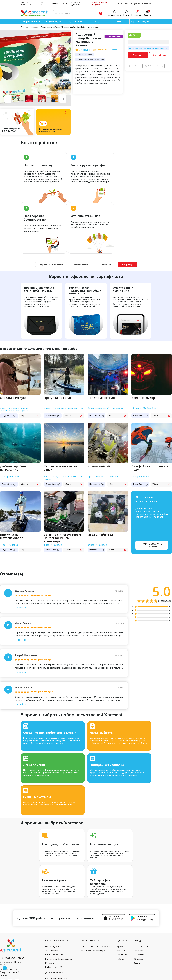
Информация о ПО (54, 967)
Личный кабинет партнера (93, 951)
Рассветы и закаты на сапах (60, 468)
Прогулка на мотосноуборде (12, 536)
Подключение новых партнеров (95, 947)
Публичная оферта (54, 955)
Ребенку (121, 959)
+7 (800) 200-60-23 (141, 4)
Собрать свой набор (154, 66)
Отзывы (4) (105, 264)
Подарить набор (75, 22)
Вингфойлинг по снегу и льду (150, 468)
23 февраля (139, 959)
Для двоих (122, 955)
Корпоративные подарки (100, 4)
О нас (43, 4)
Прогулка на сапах (58, 398)
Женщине (121, 951)
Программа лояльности (56, 978)
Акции (65, 4)
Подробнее (21, 608)
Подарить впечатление (32, 22)
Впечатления (81, 264)
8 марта (137, 963)
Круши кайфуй (99, 466)
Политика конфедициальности (60, 959)
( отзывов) (86, 50)
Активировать (52, 951)
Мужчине (121, 947)
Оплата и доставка (76, 4)
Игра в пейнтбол (100, 535)
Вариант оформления (51, 264)
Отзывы (54, 4)
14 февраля (139, 955)
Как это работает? (26, 4)
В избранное (135, 66)
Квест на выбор (143, 398)
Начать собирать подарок (152, 545)
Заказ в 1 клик (159, 55)
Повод (119, 22)
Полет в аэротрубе (102, 398)
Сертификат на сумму (140, 22)
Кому (97, 22)
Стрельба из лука (13, 398)
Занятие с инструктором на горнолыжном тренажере (62, 538)
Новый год (138, 951)
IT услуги (50, 963)
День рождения (141, 947)
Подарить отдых (53, 22)
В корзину (138, 55)
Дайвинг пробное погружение (13, 468)
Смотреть (114, 50)
